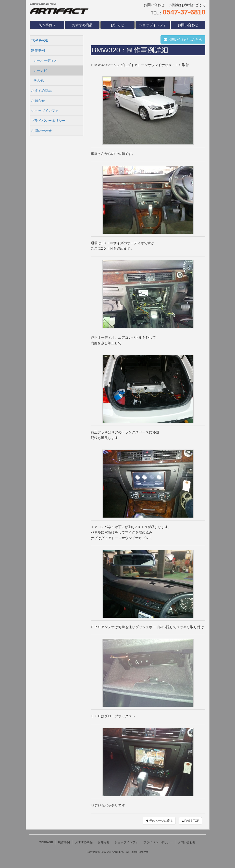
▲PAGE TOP (190, 821)
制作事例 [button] (47, 25)
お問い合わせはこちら (183, 39)
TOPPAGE (46, 842)
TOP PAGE (40, 40)
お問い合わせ (188, 25)
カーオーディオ (45, 60)
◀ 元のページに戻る (159, 821)
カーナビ (40, 70)
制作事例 (38, 50)
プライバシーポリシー (48, 121)
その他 (38, 81)
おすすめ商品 (82, 25)
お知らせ (117, 25)
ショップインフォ (153, 25)
